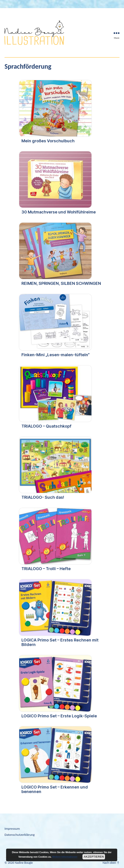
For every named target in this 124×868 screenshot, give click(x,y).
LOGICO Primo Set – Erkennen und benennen (55, 789)
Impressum (12, 829)
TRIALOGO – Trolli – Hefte (46, 569)
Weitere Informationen (65, 857)
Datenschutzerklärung (20, 835)
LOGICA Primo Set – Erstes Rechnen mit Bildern (60, 642)
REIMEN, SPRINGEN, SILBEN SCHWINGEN (61, 283)
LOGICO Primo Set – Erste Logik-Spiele (59, 716)
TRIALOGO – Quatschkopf (46, 426)
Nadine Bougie (24, 863)
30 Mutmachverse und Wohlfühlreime (59, 212)
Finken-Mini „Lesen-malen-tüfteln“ (56, 355)
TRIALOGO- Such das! (43, 497)
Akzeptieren (94, 857)
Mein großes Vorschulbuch (48, 141)
